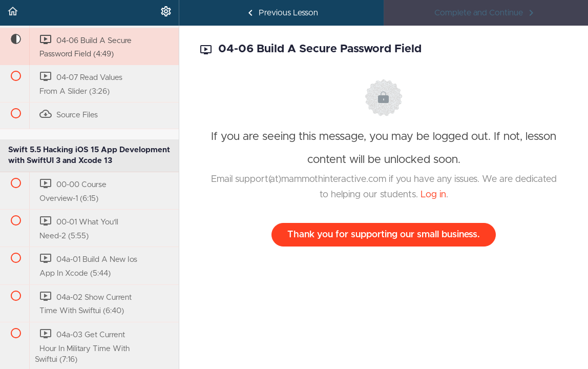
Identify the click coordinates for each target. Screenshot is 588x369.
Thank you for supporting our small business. (384, 235)
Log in (433, 195)
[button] (13, 13)
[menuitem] (166, 13)
